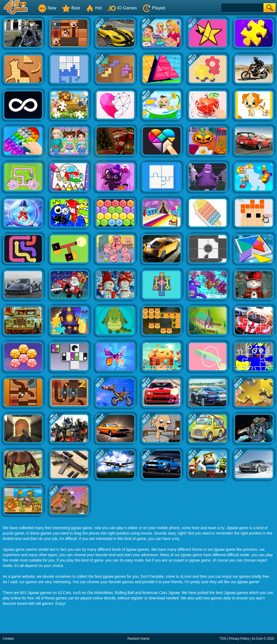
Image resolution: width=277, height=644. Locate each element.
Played (154, 8)
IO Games (122, 8)
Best (71, 8)
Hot (94, 8)
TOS (223, 639)
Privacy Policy (239, 639)
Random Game (138, 639)
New (47, 8)
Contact (8, 639)
